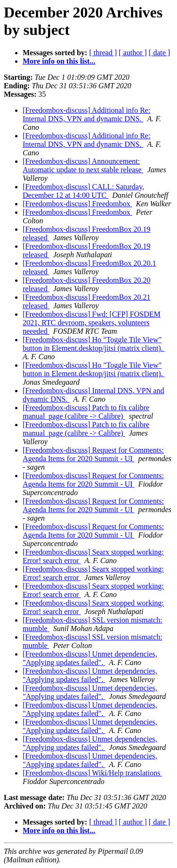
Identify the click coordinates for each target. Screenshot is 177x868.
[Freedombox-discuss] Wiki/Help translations (92, 773)
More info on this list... (59, 61)
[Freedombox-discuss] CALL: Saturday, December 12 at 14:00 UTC (83, 191)
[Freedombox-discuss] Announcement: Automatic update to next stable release (83, 165)
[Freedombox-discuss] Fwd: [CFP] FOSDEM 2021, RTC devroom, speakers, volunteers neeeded (92, 323)
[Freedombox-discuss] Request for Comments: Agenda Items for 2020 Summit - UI (93, 454)
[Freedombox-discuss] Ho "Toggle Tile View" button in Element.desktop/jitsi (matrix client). (94, 344)
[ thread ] (103, 53)
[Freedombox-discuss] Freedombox (77, 204)
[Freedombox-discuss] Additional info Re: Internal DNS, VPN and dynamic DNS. (87, 114)
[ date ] (159, 53)
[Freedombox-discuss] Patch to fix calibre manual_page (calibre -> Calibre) (86, 412)
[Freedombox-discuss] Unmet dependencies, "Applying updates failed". (90, 658)
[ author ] (133, 53)
